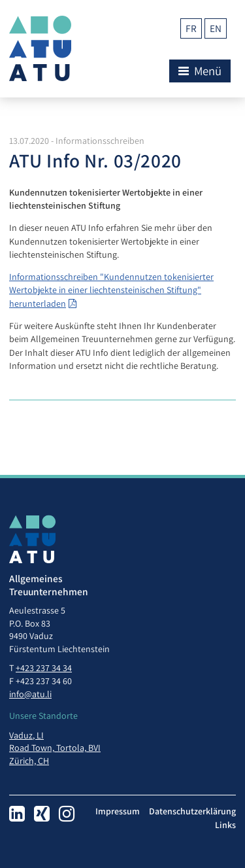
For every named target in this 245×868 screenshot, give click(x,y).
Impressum (118, 811)
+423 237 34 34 (44, 668)
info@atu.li (30, 694)
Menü (200, 71)
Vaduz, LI (26, 735)
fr (191, 28)
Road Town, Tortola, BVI (55, 748)
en (216, 28)
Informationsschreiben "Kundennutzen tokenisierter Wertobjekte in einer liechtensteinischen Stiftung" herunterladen (111, 290)
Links (225, 825)
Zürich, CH (29, 761)
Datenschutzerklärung (192, 811)
